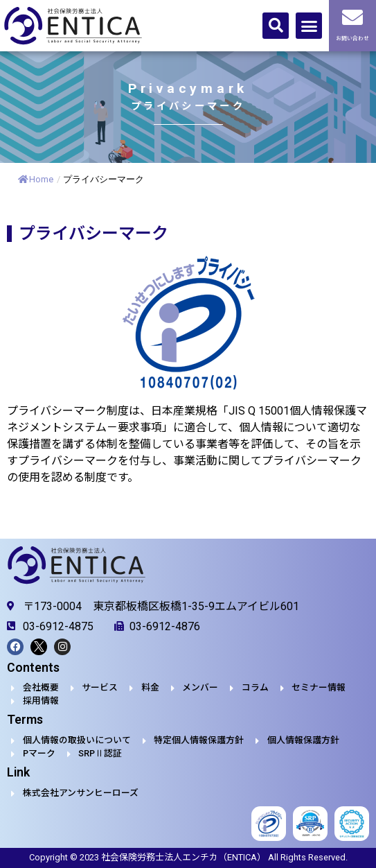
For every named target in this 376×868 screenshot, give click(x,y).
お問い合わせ (352, 38)
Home (36, 179)
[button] (276, 26)
